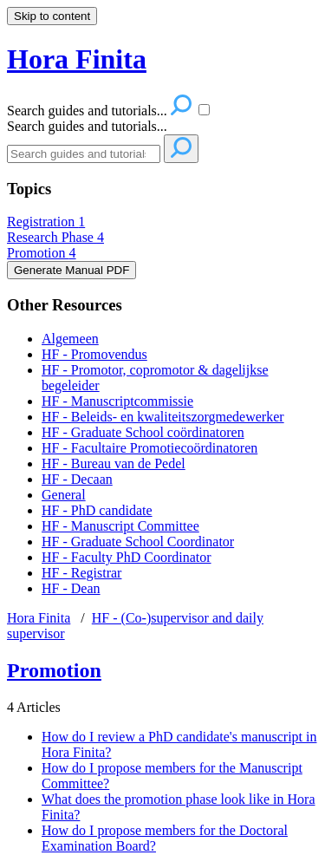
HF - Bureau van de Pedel (114, 463)
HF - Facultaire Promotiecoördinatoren (149, 448)
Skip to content (52, 16)
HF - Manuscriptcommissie (117, 401)
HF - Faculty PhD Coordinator (127, 557)
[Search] (84, 154)
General (64, 495)
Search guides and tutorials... (87, 126)
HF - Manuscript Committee (120, 526)
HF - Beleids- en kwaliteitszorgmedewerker (163, 417)
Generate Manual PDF (71, 270)
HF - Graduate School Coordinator (138, 542)
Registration (46, 222)
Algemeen (70, 339)
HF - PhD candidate (97, 510)
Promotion (42, 253)
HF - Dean (71, 588)
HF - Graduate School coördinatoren (143, 432)
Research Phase (55, 237)
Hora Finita (39, 618)
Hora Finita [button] (77, 59)
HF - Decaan (77, 479)
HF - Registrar (81, 573)
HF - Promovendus (94, 354)
